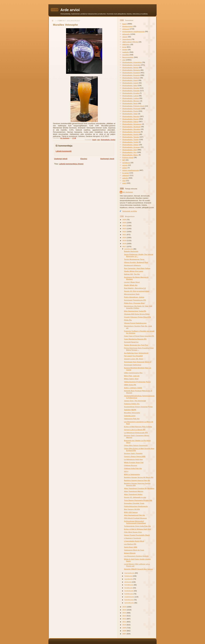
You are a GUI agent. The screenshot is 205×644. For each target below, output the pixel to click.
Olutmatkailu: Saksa (130, 121)
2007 (124, 634)
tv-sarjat (125, 173)
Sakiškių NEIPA (130, 410)
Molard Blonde (130, 553)
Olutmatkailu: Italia (130, 85)
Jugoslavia (127, 39)
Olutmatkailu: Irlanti (130, 80)
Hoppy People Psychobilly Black (137, 535)
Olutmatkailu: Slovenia (131, 132)
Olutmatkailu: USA (130, 150)
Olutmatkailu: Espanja (131, 75)
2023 (124, 229)
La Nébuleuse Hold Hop (133, 459)
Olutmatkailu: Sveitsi (108, 140)
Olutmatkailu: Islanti (130, 83)
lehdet (125, 50)
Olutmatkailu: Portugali (131, 109)
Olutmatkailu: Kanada (131, 91)
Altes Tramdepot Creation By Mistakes (139, 488)
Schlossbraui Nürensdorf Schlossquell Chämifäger (135, 522)
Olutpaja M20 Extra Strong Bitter (137, 314)
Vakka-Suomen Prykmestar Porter (137, 382)
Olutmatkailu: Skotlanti (131, 127)
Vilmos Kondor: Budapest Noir (136, 262)
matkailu (126, 52)
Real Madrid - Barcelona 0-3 (135, 288)
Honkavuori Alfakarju (132, 265)
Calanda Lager (130, 416)
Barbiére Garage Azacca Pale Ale (137, 480)
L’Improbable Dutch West (134, 541)
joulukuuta (129, 249)
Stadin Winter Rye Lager (134, 271)
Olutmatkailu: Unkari (130, 145)
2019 (124, 240)
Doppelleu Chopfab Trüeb (134, 503)
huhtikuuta (129, 594)
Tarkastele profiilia (130, 211)
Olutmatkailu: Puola (130, 111)
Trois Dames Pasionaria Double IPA (138, 500)
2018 (124, 243)
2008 (124, 631)
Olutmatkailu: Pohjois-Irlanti (133, 106)
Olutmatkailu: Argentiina (132, 62)
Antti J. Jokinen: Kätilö (133, 388)
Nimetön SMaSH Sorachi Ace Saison (138, 569)
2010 (124, 625)
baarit (94, 140)
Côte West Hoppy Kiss (133, 532)
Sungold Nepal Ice (131, 342)
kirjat (124, 47)
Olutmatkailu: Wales (130, 155)
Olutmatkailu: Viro (129, 152)
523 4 (126, 471)
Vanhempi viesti (107, 159)
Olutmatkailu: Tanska (131, 137)
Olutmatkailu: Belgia (130, 67)
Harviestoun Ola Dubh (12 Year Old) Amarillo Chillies (138, 307)
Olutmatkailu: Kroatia (131, 93)
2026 (124, 220)
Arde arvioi (70, 10)
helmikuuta (129, 600)
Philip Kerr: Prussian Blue (134, 303)
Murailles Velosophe (132, 413)
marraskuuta (130, 573)
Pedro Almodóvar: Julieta (134, 297)
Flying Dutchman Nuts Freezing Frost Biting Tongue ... (139, 349)
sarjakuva (126, 163)
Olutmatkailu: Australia (131, 65)
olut (98, 140)
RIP (124, 160)
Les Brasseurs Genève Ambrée (136, 556)
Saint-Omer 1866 (131, 547)
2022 (124, 232)
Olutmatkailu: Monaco (131, 101)
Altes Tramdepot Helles (133, 494)
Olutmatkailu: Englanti (131, 73)
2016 (124, 607)
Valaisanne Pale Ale (132, 419)
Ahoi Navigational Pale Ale (134, 515)
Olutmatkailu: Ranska (131, 116)
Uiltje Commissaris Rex (133, 373)
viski (124, 183)
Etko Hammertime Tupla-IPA (135, 311)
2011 (124, 622)
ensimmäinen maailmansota (133, 31)
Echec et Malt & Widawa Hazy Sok (137, 529)
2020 (124, 237)
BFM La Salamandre (132, 474)
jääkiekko (126, 44)
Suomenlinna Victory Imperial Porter (138, 407)
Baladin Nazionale (131, 251)
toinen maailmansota (131, 170)
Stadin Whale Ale (131, 285)
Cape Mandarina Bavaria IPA (135, 339)
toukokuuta (129, 591)
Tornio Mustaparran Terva (134, 259)
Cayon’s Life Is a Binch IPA (135, 430)
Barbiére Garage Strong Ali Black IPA (139, 477)
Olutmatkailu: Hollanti (131, 78)
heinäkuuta (129, 585)
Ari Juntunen (128, 192)
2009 (124, 628)
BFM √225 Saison (131, 512)
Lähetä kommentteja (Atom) (71, 164)
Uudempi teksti (61, 159)
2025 (124, 223)
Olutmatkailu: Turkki (130, 142)
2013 (124, 616)
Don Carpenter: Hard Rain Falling (137, 268)
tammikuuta (129, 603)
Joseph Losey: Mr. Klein (134, 359)
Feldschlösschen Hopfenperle (136, 506)
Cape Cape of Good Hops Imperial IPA (139, 336)
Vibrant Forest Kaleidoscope (135, 323)
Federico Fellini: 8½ (132, 404)
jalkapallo (126, 34)
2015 (124, 610)
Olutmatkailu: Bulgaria (131, 70)
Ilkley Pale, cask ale (132, 376)
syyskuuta (129, 579)
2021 (124, 234)
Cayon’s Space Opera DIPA (135, 456)
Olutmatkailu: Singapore (132, 124)
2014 (124, 613)
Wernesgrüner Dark (132, 294)
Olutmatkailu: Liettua (131, 98)
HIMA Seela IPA (130, 385)
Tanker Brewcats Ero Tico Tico (136, 345)
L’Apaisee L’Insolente (132, 538)
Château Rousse (131, 465)
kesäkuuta (129, 588)
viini (124, 180)
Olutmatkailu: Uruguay (131, 147)
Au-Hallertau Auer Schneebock (136, 353)
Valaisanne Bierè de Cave (134, 550)
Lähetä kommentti (64, 151)
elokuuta (128, 582)
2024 (124, 226)
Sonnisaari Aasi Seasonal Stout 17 (138, 362)
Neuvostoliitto (128, 57)
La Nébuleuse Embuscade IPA (136, 433)
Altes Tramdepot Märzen (134, 491)
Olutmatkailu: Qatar (130, 114)
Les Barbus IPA (130, 544)
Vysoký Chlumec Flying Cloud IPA (137, 317)
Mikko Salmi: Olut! (131, 379)
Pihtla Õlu (128, 320)
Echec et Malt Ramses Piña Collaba (138, 427)
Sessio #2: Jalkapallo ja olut (135, 497)
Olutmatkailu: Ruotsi (130, 119)
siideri (125, 168)
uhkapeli (126, 175)
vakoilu (125, 178)
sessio (125, 165)
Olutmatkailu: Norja (130, 103)
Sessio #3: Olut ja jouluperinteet (137, 291)
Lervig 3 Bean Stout (132, 282)
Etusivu (84, 159)
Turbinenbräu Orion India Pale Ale (137, 526)
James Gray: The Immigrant (135, 401)
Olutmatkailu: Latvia (130, 96)
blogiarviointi (127, 26)
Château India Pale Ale (133, 468)
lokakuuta (129, 576)
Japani (125, 37)
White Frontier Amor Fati (134, 462)
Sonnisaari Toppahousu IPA (135, 300)
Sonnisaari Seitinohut (133, 365)
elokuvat (126, 29)
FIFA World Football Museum (135, 518)
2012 (124, 619)
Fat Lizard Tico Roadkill (133, 356)
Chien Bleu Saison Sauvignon (136, 445)
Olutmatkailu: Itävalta (131, 88)
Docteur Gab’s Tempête (133, 453)
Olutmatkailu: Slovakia (131, 129)
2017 (124, 246)
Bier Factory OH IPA (132, 509)
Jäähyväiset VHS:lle (130, 42)
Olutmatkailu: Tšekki (130, 139)
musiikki (126, 55)
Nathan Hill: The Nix (132, 274)
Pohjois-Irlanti (128, 157)
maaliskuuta (129, 597)
